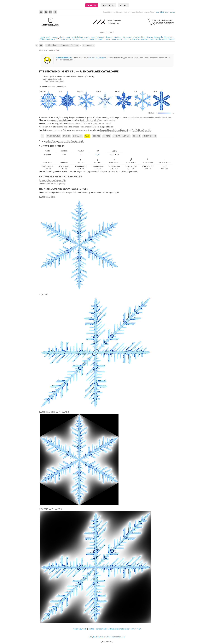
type (138, 39)
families (67, 136)
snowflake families (147, 118)
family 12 (84, 120)
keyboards (158, 37)
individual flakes (165, 118)
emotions (118, 37)
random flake (50, 141)
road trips (93, 39)
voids (152, 39)
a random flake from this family (71, 141)
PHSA (139, 629)
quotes (85, 39)
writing (165, 39)
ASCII (48, 37)
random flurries (133, 118)
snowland (78, 136)
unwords (145, 39)
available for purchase (97, 58)
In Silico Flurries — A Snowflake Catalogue (62, 45)
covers (87, 37)
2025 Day (92, 5)
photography (66, 39)
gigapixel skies (139, 37)
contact (91, 629)
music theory (51, 39)
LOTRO (42, 39)
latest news (108, 5)
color (68, 37)
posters (107, 136)
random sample (53, 136)
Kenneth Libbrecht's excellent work (114, 130)
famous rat (127, 37)
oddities (96, 136)
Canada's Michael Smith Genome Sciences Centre (115, 629)
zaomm (172, 39)
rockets (101, 39)
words (158, 39)
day (43, 37)
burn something (158, 12)
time (125, 39)
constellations (77, 37)
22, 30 (98, 155)
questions (76, 39)
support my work (64, 58)
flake (87, 136)
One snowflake (88, 45)
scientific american (121, 136)
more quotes (170, 12)
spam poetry (117, 39)
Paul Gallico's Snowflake (142, 130)
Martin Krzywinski (80, 629)
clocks (62, 37)
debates (109, 37)
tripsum (132, 39)
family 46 (95, 120)
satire (108, 39)
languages (168, 37)
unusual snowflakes (60, 120)
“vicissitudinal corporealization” (113, 637)
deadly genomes (98, 37)
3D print (136, 136)
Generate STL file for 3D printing (52, 184)
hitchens (149, 37)
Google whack (94, 637)
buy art (124, 5)
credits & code (150, 136)
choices (55, 37)
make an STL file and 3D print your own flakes (92, 123)
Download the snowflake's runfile (52, 180)
